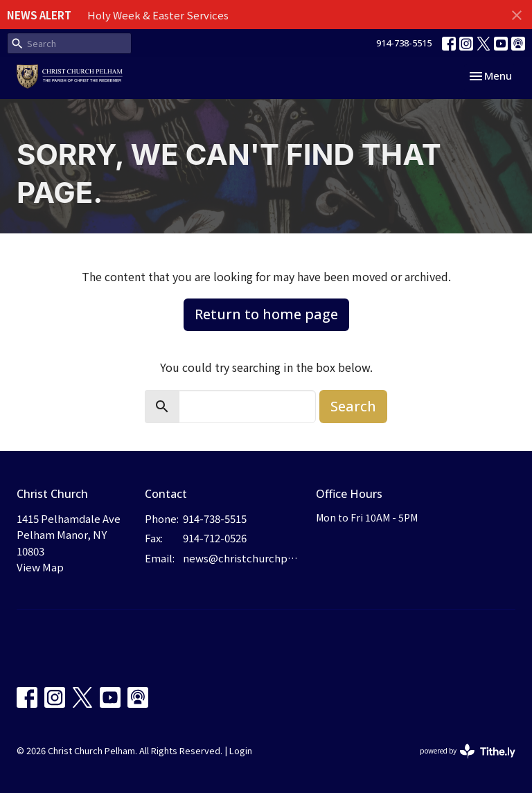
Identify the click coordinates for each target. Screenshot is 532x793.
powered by (468, 751)
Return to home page (266, 314)
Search (353, 406)
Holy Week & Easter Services (158, 15)
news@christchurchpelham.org (242, 558)
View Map (40, 567)
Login (241, 750)
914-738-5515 (404, 43)
